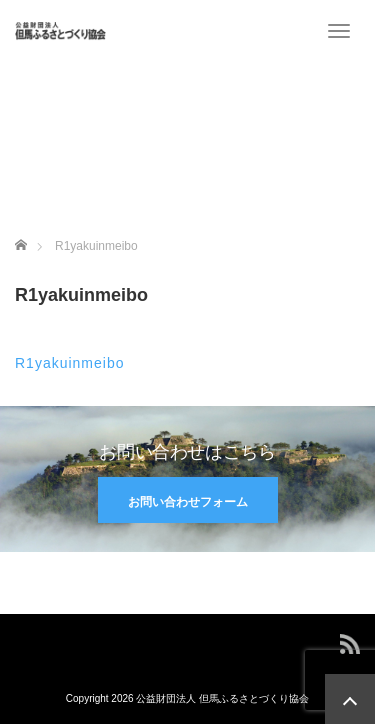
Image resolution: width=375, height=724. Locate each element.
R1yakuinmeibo (70, 363)
